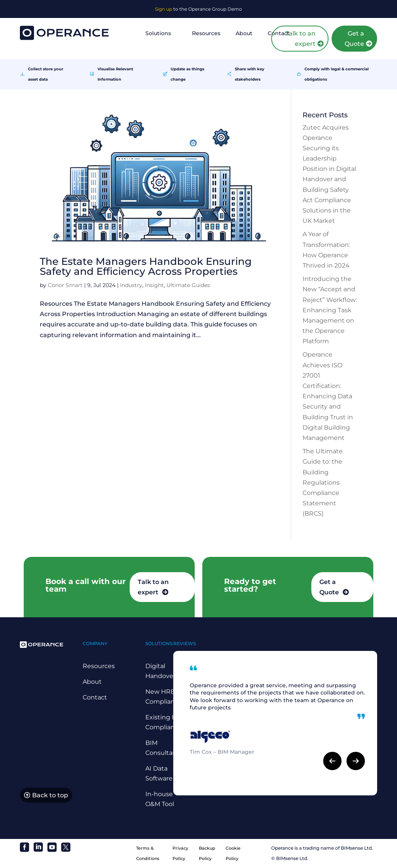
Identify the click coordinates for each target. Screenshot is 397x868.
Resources (206, 33)
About (244, 33)
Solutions (158, 33)
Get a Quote (354, 39)
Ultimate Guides (188, 285)
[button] (332, 761)
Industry (131, 285)
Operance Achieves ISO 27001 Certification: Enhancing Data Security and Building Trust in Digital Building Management (328, 396)
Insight (154, 285)
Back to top (50, 796)
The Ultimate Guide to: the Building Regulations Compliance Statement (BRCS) (323, 482)
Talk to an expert (300, 39)
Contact (95, 697)
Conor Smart (65, 285)
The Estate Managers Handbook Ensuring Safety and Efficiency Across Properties (146, 266)
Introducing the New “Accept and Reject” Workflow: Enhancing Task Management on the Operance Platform (330, 310)
